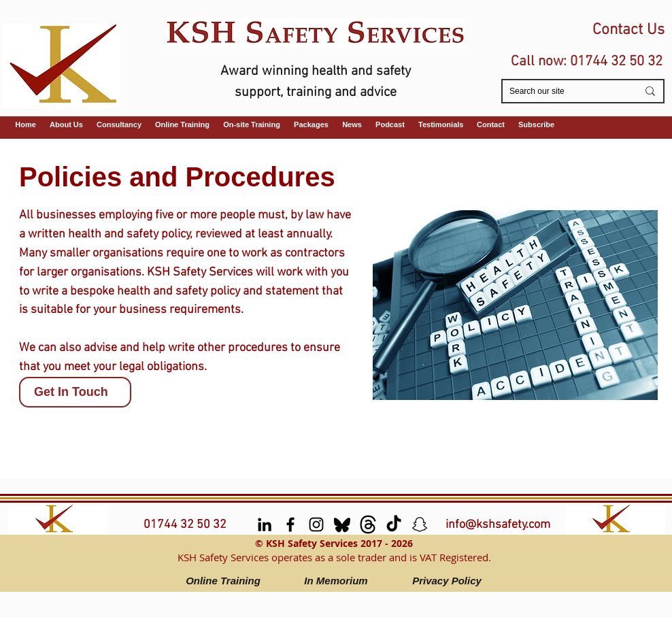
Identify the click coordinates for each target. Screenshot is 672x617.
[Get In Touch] (75, 392)
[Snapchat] (420, 524)
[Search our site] (563, 91)
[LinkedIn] (265, 524)
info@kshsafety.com (498, 525)
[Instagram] (316, 524)
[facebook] (290, 524)
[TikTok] (394, 524)
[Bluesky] (342, 524)
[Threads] (368, 524)
